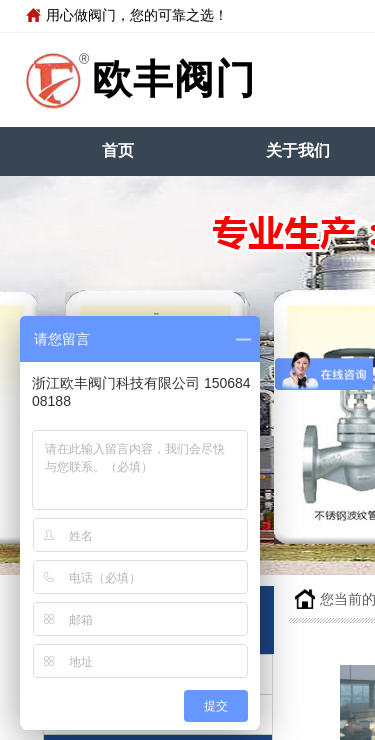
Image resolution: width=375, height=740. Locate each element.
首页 (118, 150)
